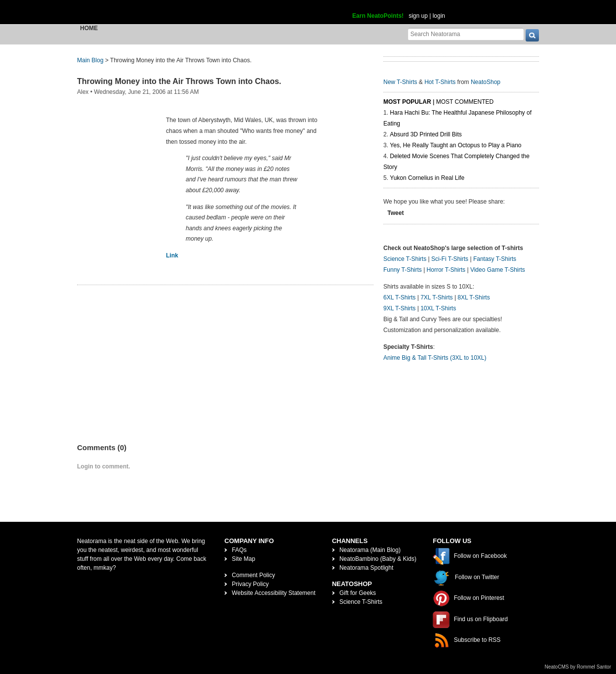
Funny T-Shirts (403, 270)
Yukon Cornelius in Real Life (427, 178)
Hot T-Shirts (440, 82)
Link (172, 255)
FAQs (239, 550)
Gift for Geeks (358, 593)
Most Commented (465, 102)
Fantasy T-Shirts (495, 259)
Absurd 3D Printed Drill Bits (426, 134)
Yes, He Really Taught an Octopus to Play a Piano (455, 145)
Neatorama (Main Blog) (370, 550)
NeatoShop (486, 82)
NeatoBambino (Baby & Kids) (378, 559)
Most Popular (407, 102)
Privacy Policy (250, 584)
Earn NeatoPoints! (378, 16)
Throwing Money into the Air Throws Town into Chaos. (179, 81)
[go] (532, 35)
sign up (418, 16)
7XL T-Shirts (436, 297)
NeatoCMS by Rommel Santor (578, 667)
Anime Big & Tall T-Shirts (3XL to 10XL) (435, 358)
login (439, 16)
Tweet (395, 213)
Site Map (243, 559)
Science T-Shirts (405, 259)
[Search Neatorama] (466, 34)
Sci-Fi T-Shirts (450, 259)
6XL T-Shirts (399, 297)
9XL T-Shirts (399, 308)
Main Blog (90, 60)
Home (89, 28)
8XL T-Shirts (473, 297)
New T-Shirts (400, 82)
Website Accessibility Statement (273, 593)
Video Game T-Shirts (498, 270)
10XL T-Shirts (438, 308)
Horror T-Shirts (446, 270)
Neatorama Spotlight (366, 568)
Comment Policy (253, 575)
